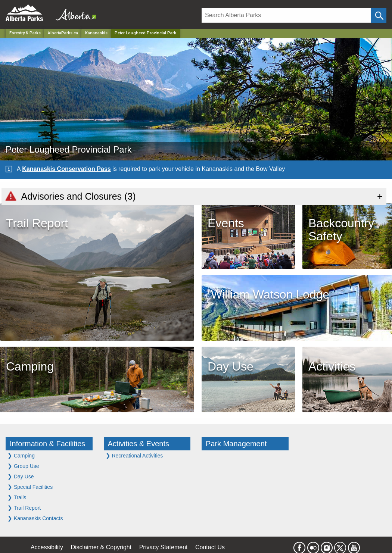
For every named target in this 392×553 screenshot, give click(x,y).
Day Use (21, 476)
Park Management (236, 444)
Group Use (23, 466)
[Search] (286, 15)
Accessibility (47, 547)
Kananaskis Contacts (35, 518)
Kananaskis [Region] (96, 33)
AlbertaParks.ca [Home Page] (63, 33)
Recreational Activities (134, 455)
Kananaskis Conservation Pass (66, 169)
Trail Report (24, 508)
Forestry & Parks (25, 33)
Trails (17, 497)
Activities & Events (139, 444)
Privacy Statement (164, 547)
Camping (21, 455)
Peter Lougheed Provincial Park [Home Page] (145, 33)
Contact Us (210, 547)
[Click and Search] (379, 15)
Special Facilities (30, 487)
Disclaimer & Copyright (101, 547)
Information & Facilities (47, 444)
